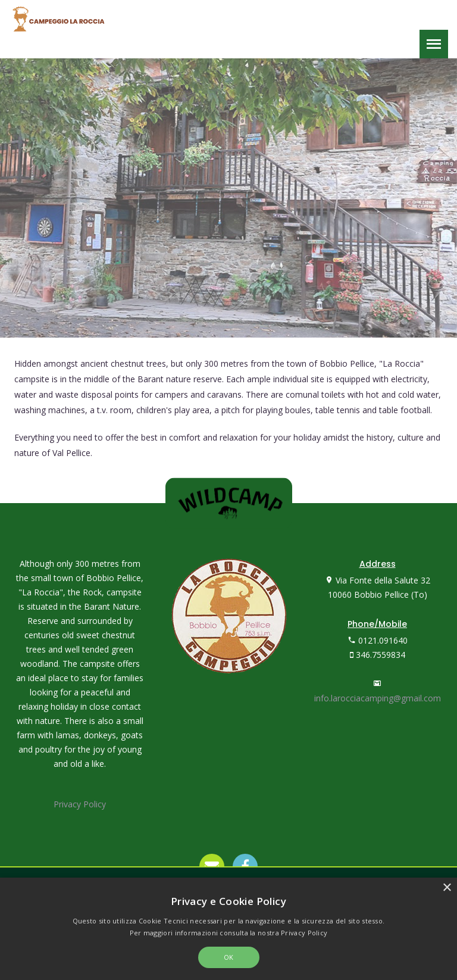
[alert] (228, 929)
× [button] (447, 888)
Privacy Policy (80, 804)
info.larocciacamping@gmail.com (378, 698)
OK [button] (229, 957)
